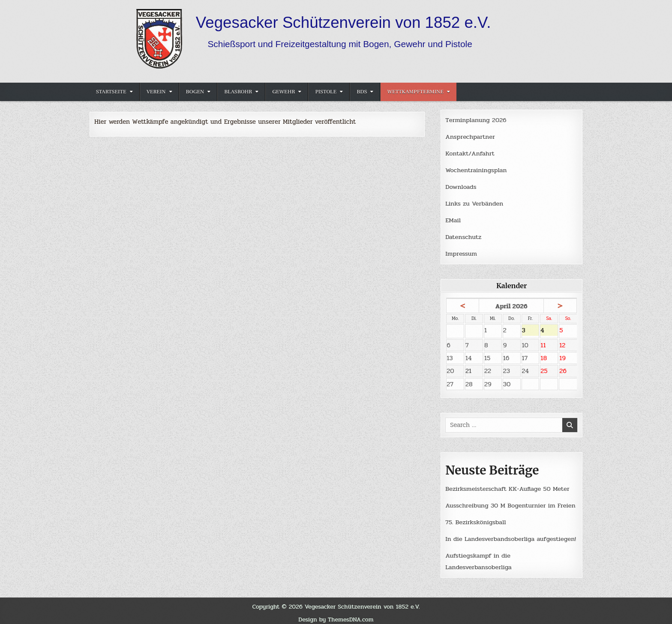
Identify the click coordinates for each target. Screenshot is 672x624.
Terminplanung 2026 (476, 120)
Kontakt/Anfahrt (470, 153)
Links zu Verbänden (474, 202)
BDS (362, 92)
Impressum (461, 251)
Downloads (461, 185)
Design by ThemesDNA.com (336, 615)
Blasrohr (238, 92)
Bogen (195, 92)
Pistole (326, 92)
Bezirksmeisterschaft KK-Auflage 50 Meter (508, 487)
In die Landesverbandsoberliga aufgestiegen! (511, 535)
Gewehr (283, 92)
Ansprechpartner (470, 136)
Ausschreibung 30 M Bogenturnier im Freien (511, 503)
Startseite (111, 92)
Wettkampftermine (415, 92)
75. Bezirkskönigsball (476, 519)
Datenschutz (463, 235)
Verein (156, 92)
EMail (453, 218)
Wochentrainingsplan (476, 169)
